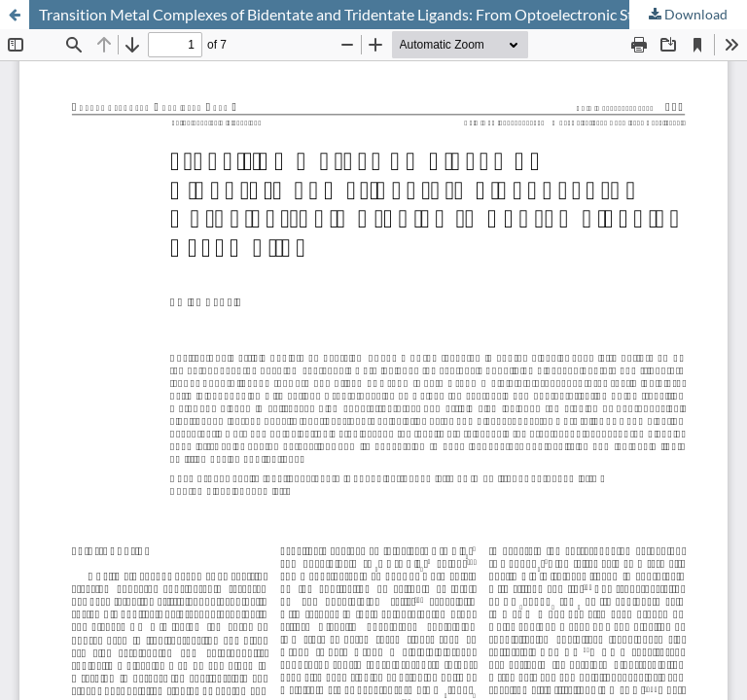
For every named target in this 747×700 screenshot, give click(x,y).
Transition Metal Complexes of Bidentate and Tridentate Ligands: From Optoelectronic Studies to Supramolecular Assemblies (393, 14)
